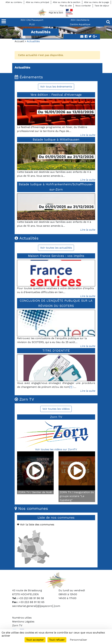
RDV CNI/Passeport (32, 20)
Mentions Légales (23, 622)
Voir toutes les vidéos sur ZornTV (56, 449)
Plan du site (66, 6)
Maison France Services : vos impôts (56, 256)
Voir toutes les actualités (56, 248)
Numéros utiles (22, 618)
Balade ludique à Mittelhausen (56, 139)
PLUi (32, 24)
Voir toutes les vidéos (56, 409)
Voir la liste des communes (36, 524)
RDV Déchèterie (80, 20)
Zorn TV (17, 625)
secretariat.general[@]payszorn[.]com (36, 606)
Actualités (22, 67)
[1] (71, 387)
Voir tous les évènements (56, 87)
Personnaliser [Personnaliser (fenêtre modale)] (79, 640)
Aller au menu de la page (96, 2)
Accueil (19, 41)
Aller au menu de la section (67, 2)
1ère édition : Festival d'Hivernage (56, 95)
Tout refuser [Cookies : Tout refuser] (57, 640)
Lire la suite (88, 135)
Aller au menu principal (37, 2)
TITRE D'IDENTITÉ (56, 351)
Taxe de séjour (102, 6)
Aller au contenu (14, 2)
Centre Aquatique (80, 24)
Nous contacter (83, 6)
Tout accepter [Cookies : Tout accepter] (35, 640)
